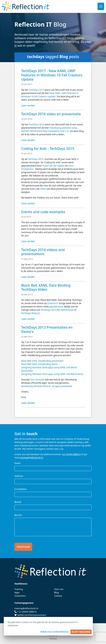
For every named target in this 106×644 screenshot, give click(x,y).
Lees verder (28, 105)
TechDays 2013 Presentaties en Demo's (47, 329)
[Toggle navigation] (101, 6)
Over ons (59, 589)
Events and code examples (43, 212)
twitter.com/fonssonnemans (32, 615)
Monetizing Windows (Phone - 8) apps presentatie (47, 386)
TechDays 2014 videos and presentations (43, 252)
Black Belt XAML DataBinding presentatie (42, 361)
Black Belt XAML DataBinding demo (39, 364)
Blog (56, 592)
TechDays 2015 (36, 159)
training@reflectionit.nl (31, 458)
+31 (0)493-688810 (71, 454)
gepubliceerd (56, 306)
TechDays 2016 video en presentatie (51, 114)
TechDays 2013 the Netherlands (57, 310)
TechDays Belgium (31, 313)
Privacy (53, 639)
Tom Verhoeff (37, 380)
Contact (58, 596)
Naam (17, 463)
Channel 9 (52, 303)
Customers (20, 596)
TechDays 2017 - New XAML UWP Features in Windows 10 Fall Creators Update (52, 75)
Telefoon (19, 476)
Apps (17, 592)
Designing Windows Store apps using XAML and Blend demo (52, 374)
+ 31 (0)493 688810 (27, 612)
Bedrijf (18, 502)
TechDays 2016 (36, 124)
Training (19, 589)
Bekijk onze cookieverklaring (54, 632)
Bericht (18, 515)
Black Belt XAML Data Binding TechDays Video (46, 287)
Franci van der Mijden (53, 166)
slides (43, 189)
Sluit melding (81, 632)
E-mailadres (20, 489)
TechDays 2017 (36, 90)
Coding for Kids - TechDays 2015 (48, 148)
